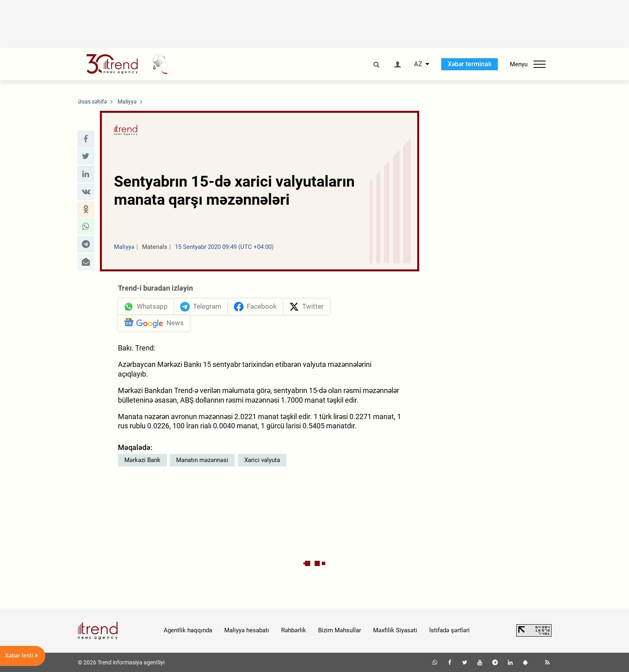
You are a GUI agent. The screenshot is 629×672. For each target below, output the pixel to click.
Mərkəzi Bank (142, 460)
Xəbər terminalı (470, 64)
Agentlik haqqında (188, 630)
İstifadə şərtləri (449, 630)
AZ (418, 64)
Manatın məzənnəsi (202, 460)
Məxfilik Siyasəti (395, 630)
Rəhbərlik (294, 630)
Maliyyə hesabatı (247, 630)
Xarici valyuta (262, 460)
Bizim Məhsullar (340, 630)
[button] (86, 139)
